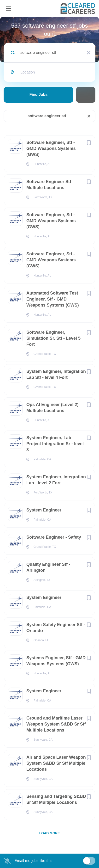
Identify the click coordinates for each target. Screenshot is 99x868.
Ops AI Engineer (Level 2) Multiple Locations (52, 408)
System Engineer (44, 510)
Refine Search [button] (86, 95)
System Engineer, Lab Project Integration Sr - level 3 (55, 444)
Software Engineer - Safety (54, 537)
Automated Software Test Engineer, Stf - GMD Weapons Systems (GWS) (53, 299)
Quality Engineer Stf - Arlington (48, 567)
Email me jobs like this (33, 861)
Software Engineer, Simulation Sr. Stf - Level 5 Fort (53, 338)
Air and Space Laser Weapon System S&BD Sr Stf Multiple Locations (56, 763)
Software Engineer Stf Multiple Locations (49, 185)
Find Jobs (39, 95)
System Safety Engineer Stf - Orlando (56, 628)
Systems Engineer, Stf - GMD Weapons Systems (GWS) (56, 661)
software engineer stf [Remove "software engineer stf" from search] (47, 116)
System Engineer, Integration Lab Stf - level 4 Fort (56, 374)
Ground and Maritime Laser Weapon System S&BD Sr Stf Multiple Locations (56, 724)
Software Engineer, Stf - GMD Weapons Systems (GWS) (51, 148)
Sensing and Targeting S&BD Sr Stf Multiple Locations (56, 799)
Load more (50, 833)
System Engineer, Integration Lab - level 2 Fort (56, 480)
